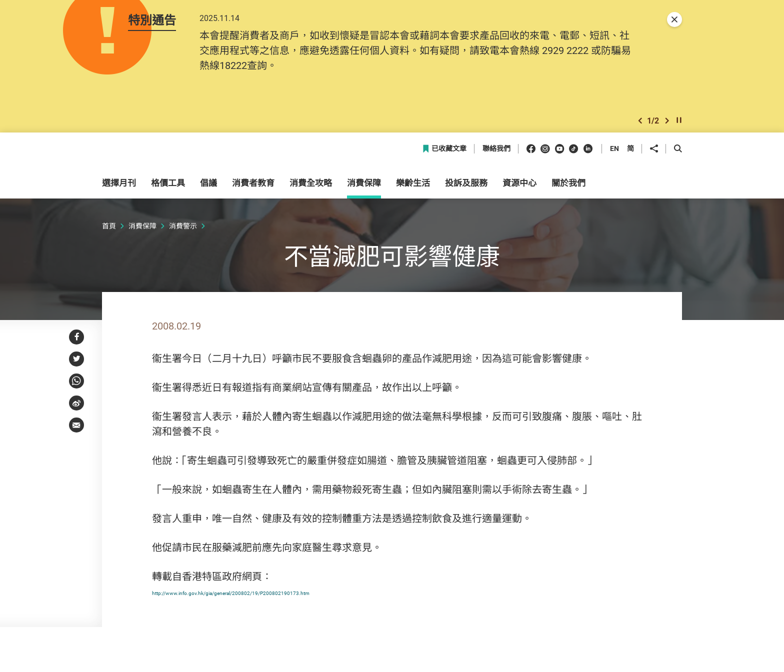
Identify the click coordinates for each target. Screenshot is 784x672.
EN (614, 157)
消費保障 (142, 234)
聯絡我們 (496, 157)
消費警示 (183, 234)
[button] (640, 127)
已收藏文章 (444, 157)
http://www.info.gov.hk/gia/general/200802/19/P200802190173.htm (304, 600)
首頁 (109, 234)
